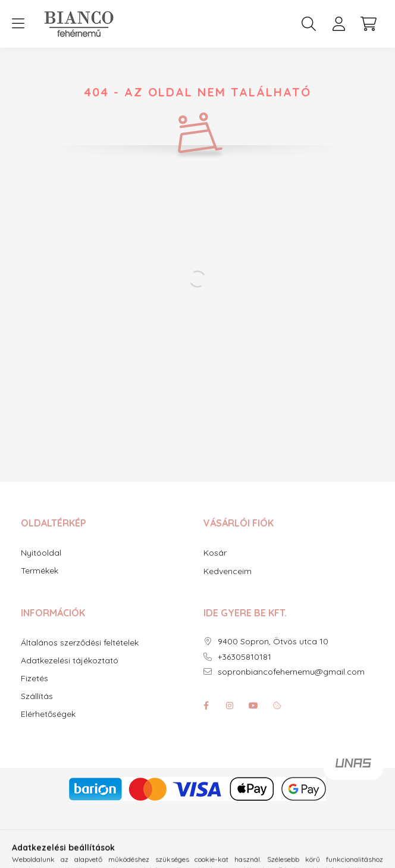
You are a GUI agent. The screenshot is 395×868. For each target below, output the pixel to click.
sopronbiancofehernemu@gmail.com (291, 672)
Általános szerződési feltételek (80, 643)
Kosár (215, 553)
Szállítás (37, 696)
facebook (206, 706)
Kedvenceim (228, 571)
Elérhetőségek (48, 714)
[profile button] (338, 24)
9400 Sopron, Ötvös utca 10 (273, 642)
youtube (253, 706)
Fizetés (35, 679)
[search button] (309, 24)
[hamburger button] (18, 24)
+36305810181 (244, 657)
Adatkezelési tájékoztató (70, 661)
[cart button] (368, 24)
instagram (230, 706)
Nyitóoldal (41, 553)
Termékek (40, 571)
